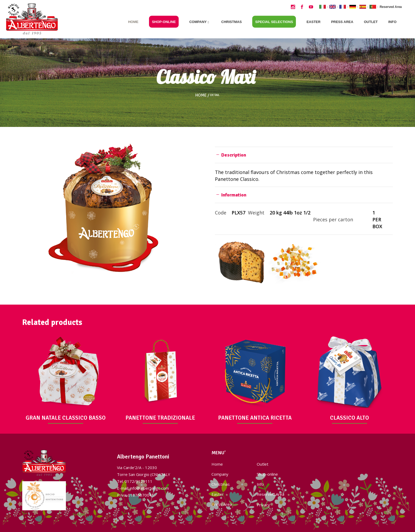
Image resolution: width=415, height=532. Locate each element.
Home (201, 95)
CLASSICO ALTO (349, 418)
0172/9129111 (139, 481)
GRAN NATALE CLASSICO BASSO (66, 418)
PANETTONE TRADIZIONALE (160, 418)
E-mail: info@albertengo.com (143, 488)
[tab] (304, 155)
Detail (215, 95)
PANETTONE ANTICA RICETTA (255, 418)
